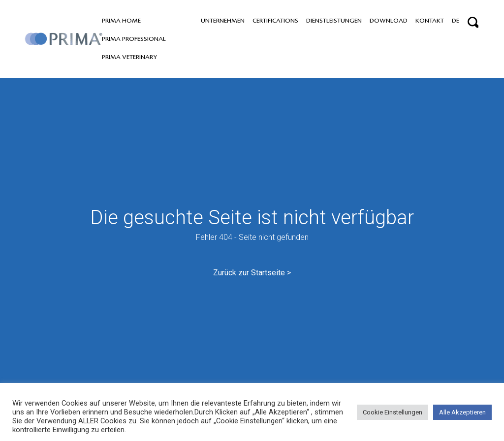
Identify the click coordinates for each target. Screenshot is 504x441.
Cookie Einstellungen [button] (393, 412)
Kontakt (430, 21)
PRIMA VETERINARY (129, 57)
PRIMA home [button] (121, 21)
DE (456, 21)
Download (389, 21)
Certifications (275, 21)
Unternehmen (223, 21)
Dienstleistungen (334, 21)
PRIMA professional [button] (134, 39)
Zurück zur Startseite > (252, 273)
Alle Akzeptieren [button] (462, 412)
